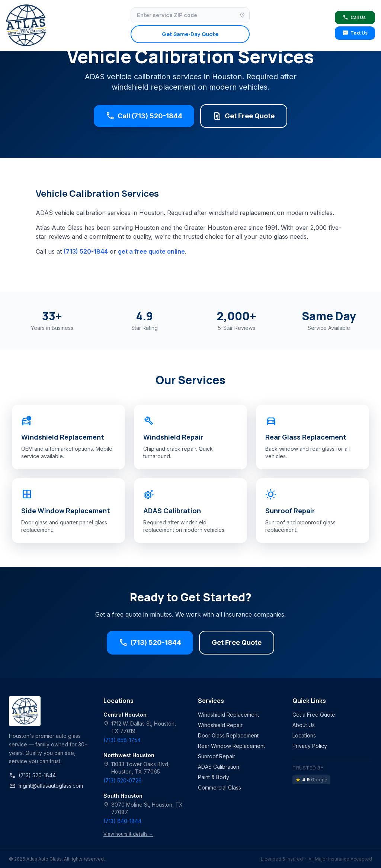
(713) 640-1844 (122, 821)
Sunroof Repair (217, 756)
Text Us (355, 33)
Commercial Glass (220, 787)
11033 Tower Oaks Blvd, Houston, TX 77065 (137, 768)
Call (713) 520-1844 (144, 116)
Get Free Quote (244, 116)
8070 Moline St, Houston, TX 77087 (143, 808)
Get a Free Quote (314, 715)
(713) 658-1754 (122, 740)
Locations (304, 735)
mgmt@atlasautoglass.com (46, 786)
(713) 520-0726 (123, 780)
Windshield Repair (220, 725)
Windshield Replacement (228, 715)
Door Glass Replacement (228, 735)
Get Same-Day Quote (190, 34)
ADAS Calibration (219, 767)
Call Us (354, 17)
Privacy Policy (310, 746)
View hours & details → (128, 834)
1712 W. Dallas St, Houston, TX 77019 (140, 727)
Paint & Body (214, 777)
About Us (304, 725)
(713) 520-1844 (86, 251)
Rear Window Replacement (231, 746)
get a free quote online (151, 251)
